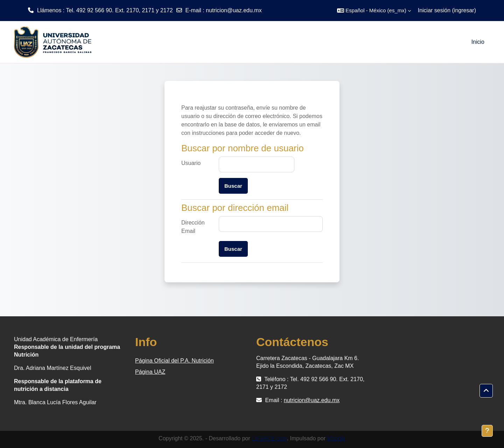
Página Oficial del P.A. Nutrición (174, 361)
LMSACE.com (269, 438)
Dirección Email (193, 227)
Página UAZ (150, 372)
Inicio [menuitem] (478, 42)
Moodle (336, 438)
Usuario (191, 163)
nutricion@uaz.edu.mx (234, 10)
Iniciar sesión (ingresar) (447, 10)
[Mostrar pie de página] (487, 431)
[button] (374, 11)
